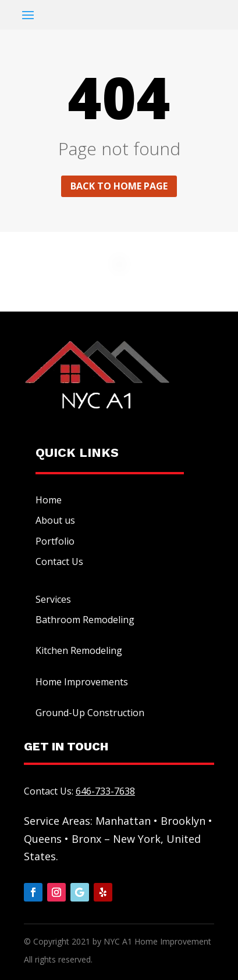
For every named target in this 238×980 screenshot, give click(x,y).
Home (49, 500)
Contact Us (59, 561)
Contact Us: (79, 791)
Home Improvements (82, 682)
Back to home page (119, 186)
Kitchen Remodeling (79, 650)
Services (53, 599)
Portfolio (55, 541)
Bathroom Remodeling (85, 620)
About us (55, 520)
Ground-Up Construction (90, 713)
